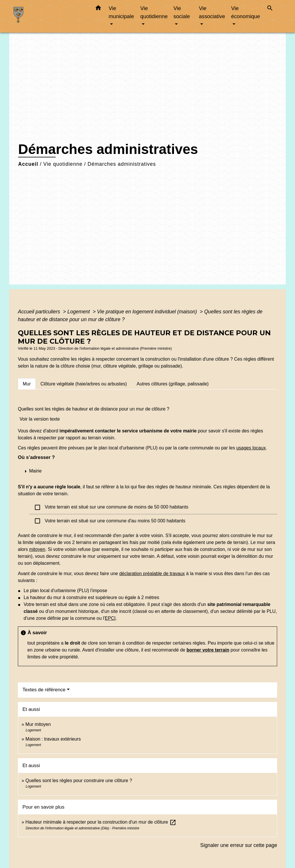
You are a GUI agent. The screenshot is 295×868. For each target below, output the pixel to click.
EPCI (110, 618)
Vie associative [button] (212, 12)
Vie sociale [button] (182, 12)
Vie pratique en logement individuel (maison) (148, 312)
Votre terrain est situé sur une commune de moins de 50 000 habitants (111, 507)
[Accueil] (50, 16)
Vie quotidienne (63, 164)
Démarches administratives (122, 164)
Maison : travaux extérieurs (53, 739)
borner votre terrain (208, 650)
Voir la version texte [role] (40, 419)
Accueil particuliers (40, 312)
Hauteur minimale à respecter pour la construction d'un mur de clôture (101, 822)
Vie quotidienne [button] (154, 12)
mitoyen (37, 549)
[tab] (27, 384)
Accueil (28, 164)
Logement (79, 312)
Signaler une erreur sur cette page (239, 845)
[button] (98, 9)
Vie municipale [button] (121, 12)
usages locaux (251, 448)
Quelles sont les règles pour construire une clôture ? (79, 781)
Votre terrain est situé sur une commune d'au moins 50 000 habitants (110, 521)
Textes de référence (44, 690)
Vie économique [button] (245, 12)
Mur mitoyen (38, 724)
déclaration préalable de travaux (152, 574)
